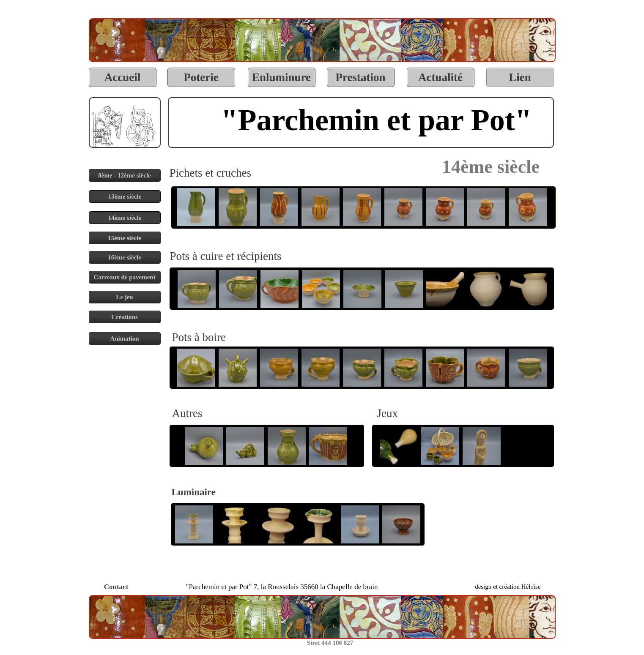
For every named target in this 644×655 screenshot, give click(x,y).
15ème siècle (125, 238)
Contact (116, 587)
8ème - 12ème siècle (125, 175)
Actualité (440, 77)
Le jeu (124, 297)
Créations (125, 317)
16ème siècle (125, 257)
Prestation (361, 77)
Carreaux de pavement (124, 277)
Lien (520, 77)
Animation (124, 338)
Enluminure (281, 77)
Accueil (122, 77)
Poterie (201, 77)
